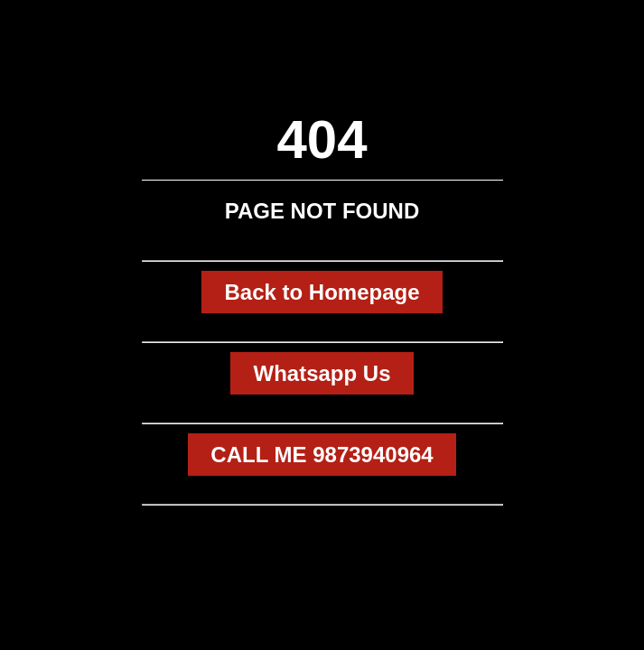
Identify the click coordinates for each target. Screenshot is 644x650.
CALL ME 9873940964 (322, 455)
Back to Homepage (322, 292)
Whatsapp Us (322, 373)
